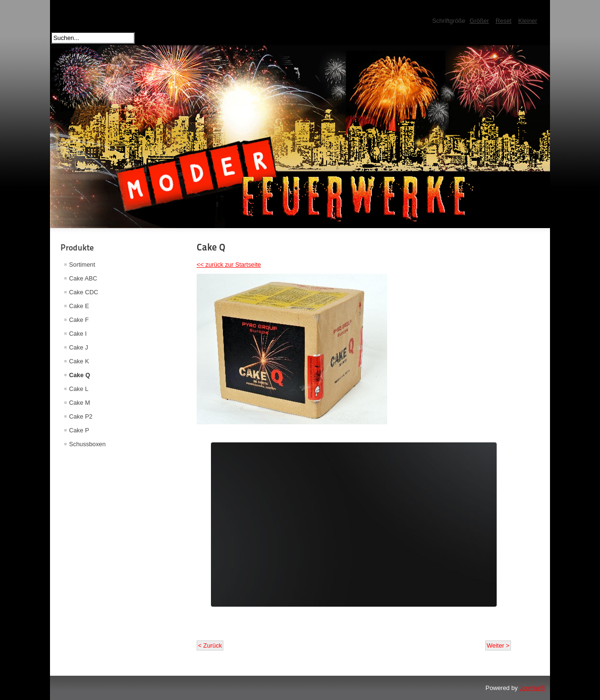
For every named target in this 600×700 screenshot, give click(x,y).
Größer (479, 21)
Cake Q (80, 375)
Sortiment (82, 265)
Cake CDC (84, 292)
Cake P (79, 430)
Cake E (79, 306)
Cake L (79, 389)
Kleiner (528, 21)
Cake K (79, 361)
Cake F (79, 320)
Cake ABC (83, 278)
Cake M (80, 403)
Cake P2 (81, 416)
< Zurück (210, 645)
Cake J (79, 347)
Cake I (78, 334)
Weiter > (498, 645)
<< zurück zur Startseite (229, 265)
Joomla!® (532, 688)
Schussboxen (87, 444)
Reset (504, 21)
